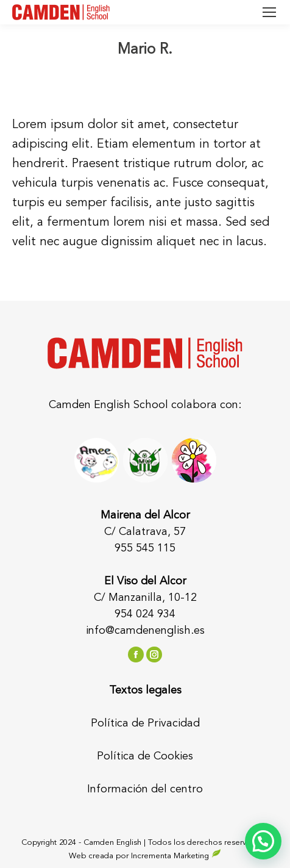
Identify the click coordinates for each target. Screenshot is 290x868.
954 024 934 (145, 614)
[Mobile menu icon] (269, 12)
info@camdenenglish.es (145, 631)
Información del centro (145, 789)
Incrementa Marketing (176, 856)
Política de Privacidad (145, 723)
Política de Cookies (145, 756)
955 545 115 (145, 548)
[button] (263, 841)
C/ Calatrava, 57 (145, 532)
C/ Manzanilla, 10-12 (145, 598)
